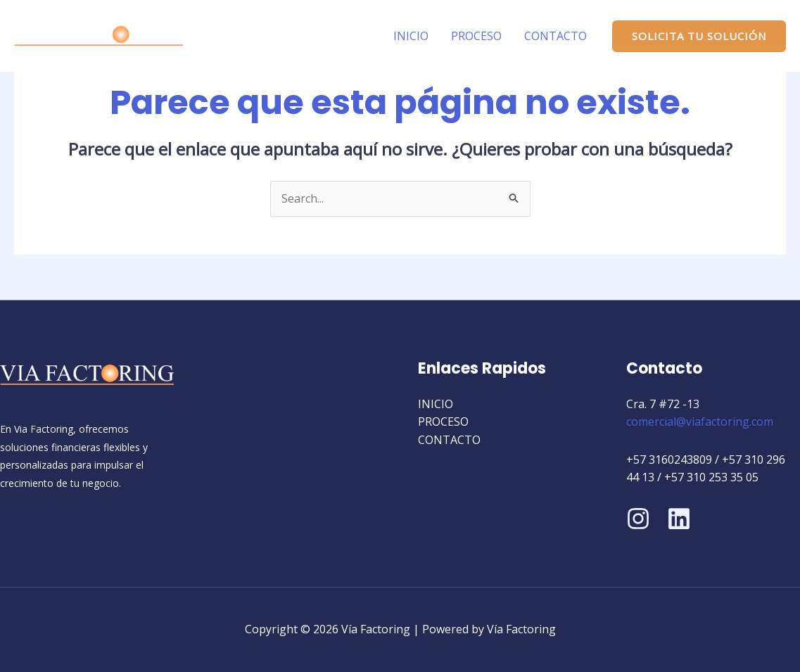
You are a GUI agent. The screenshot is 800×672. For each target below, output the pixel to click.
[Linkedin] (679, 519)
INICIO (411, 36)
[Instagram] (638, 519)
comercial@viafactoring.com (700, 421)
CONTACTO (555, 36)
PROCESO (476, 36)
